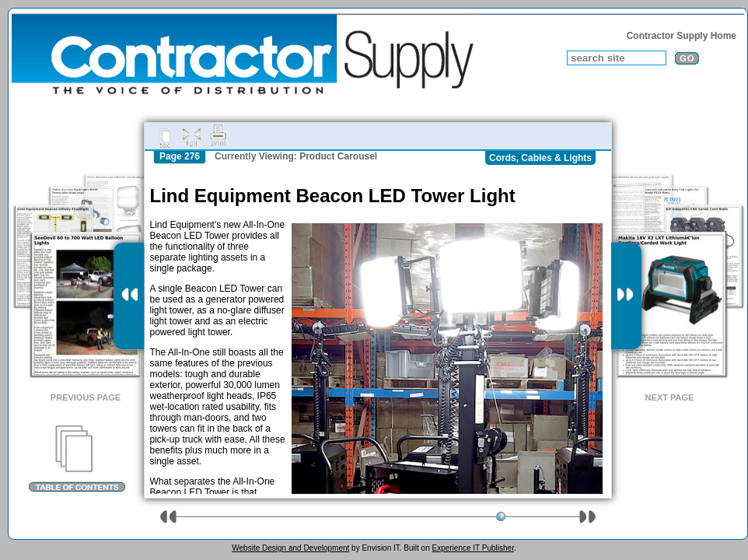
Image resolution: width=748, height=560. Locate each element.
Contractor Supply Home (682, 36)
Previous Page (86, 397)
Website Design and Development (290, 548)
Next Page (670, 397)
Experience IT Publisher (472, 548)
